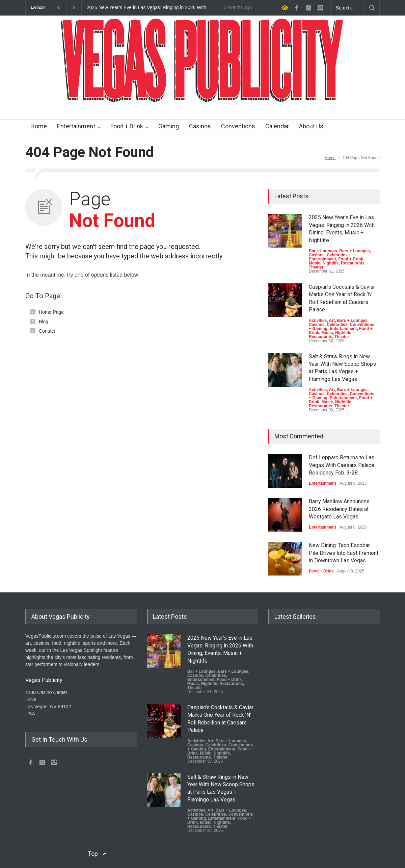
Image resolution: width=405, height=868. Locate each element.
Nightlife (331, 263)
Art (332, 321)
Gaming (169, 126)
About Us (311, 126)
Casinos (200, 126)
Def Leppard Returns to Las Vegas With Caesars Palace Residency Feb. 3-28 (342, 465)
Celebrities (337, 255)
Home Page (51, 312)
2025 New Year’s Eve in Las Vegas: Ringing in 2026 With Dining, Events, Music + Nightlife (146, 8)
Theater (316, 267)
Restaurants (353, 263)
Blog (44, 322)
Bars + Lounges (354, 251)
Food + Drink (127, 126)
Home (39, 126)
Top (93, 854)
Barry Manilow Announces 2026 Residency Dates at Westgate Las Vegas (339, 509)
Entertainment (76, 126)
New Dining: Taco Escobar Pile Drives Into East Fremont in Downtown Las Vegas (344, 553)
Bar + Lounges (323, 251)
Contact (47, 331)
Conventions (238, 126)
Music (315, 263)
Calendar (277, 126)
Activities (318, 321)
